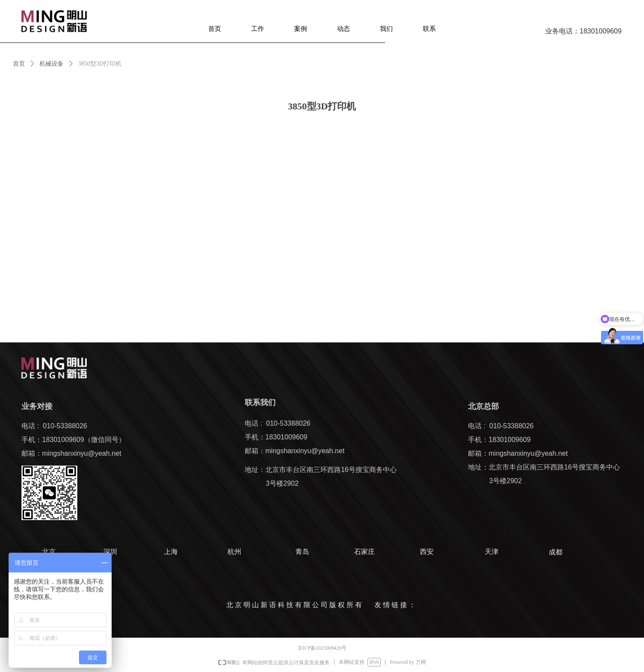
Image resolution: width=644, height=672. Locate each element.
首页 (19, 64)
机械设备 (52, 64)
